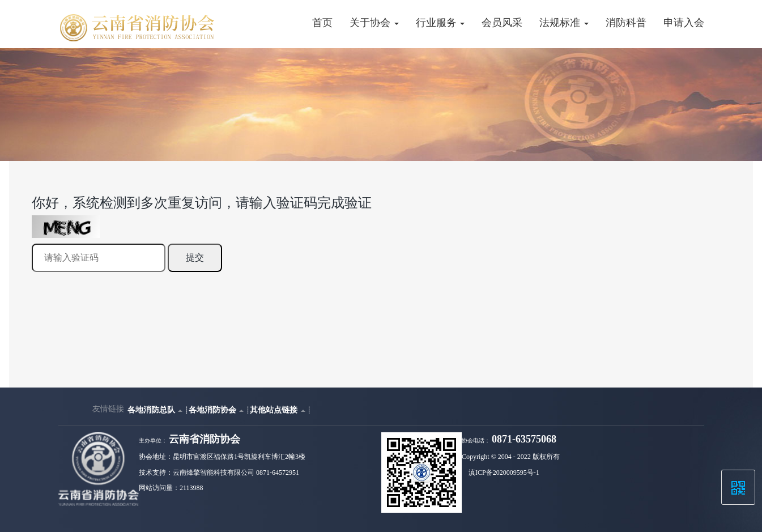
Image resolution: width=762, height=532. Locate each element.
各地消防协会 (217, 410)
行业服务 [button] (440, 23)
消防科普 (626, 23)
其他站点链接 (278, 410)
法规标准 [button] (564, 23)
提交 (195, 258)
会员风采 (502, 23)
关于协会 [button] (374, 23)
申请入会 (684, 23)
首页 (322, 23)
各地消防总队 (156, 410)
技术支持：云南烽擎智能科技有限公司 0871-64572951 (219, 473)
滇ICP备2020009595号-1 (504, 473)
